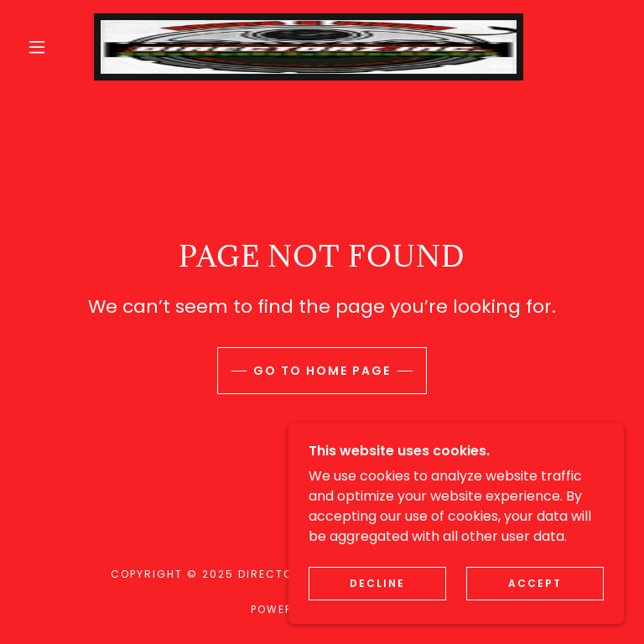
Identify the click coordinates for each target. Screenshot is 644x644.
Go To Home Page (322, 371)
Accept (535, 618)
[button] (37, 47)
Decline (377, 618)
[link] (309, 47)
